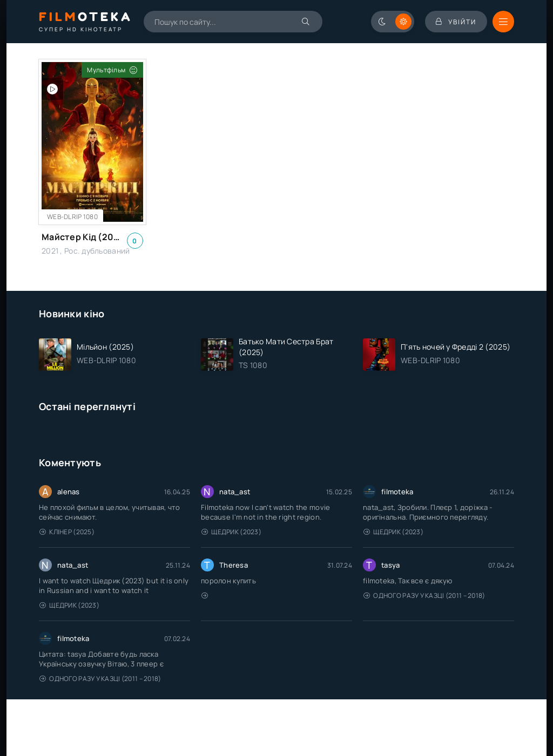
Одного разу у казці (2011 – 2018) (424, 595)
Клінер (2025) (67, 532)
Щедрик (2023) (231, 532)
